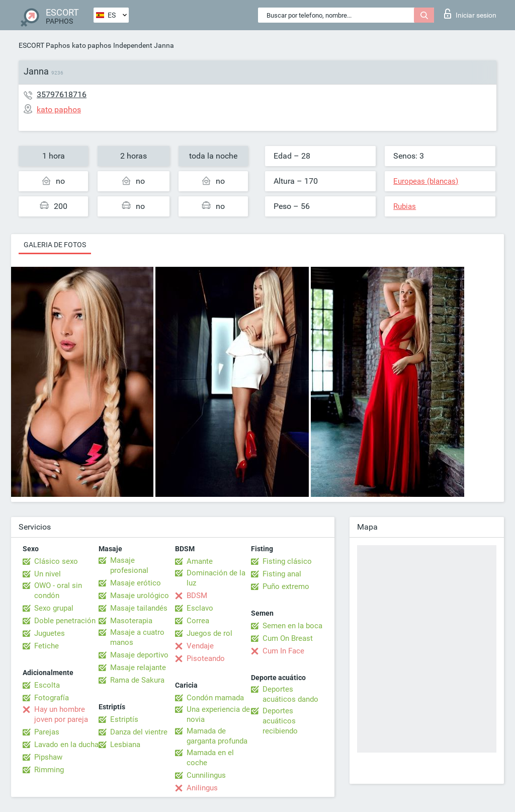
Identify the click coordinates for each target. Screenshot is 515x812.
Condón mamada (215, 698)
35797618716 (62, 94)
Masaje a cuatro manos (137, 637)
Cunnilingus (206, 775)
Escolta (47, 685)
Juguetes (50, 633)
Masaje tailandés (139, 608)
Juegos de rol (209, 633)
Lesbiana (125, 745)
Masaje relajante (138, 668)
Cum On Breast (288, 638)
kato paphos (92, 45)
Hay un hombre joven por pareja (61, 714)
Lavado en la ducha (66, 745)
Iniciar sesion (470, 14)
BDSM (197, 596)
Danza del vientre (139, 732)
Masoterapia (131, 621)
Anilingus (202, 788)
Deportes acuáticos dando (290, 694)
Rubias (405, 206)
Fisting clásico (287, 561)
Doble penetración (65, 621)
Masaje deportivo (139, 655)
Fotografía (52, 698)
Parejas (47, 732)
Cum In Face (283, 651)
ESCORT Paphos (44, 45)
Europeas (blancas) (426, 181)
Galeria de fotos (55, 245)
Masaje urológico (140, 596)
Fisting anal (282, 574)
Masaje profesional (129, 565)
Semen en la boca (292, 626)
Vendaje (200, 646)
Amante (200, 561)
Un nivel (48, 574)
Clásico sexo (56, 561)
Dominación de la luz (216, 578)
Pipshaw (48, 757)
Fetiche (47, 646)
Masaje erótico (136, 583)
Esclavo (200, 608)
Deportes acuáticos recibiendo (280, 721)
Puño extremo (286, 586)
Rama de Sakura (137, 680)
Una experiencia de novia (218, 714)
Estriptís (124, 719)
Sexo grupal (54, 608)
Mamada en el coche (210, 758)
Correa (198, 621)
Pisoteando (206, 658)
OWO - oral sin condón (58, 590)
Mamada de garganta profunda (217, 736)
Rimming (49, 770)
